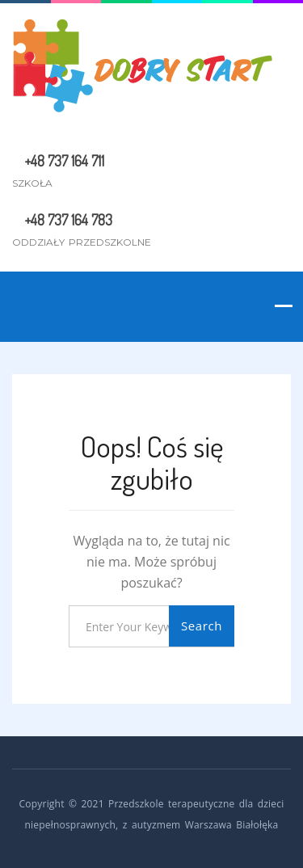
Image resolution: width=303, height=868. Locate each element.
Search (202, 626)
